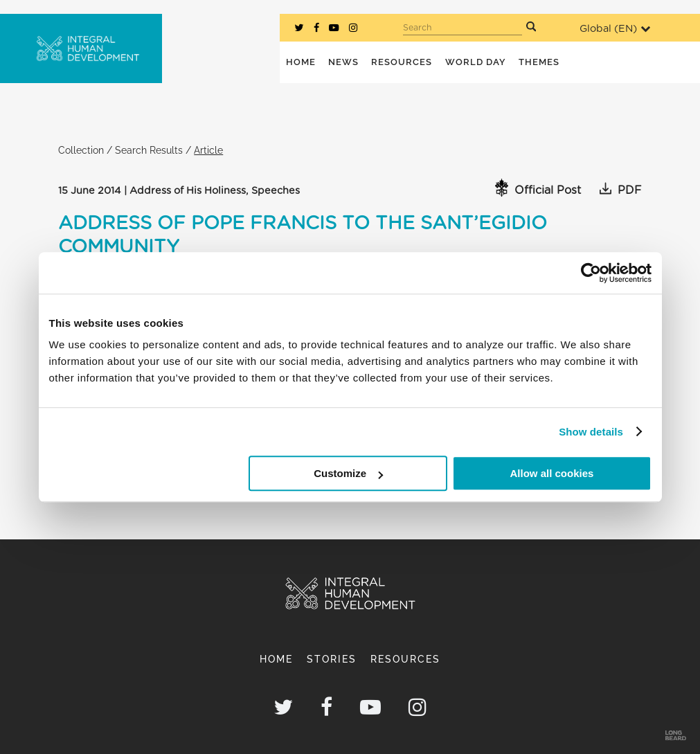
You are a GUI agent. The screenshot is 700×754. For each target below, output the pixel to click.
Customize (348, 473)
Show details (591, 432)
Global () (615, 29)
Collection (81, 150)
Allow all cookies (552, 473)
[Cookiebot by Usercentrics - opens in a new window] (591, 273)
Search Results (149, 150)
